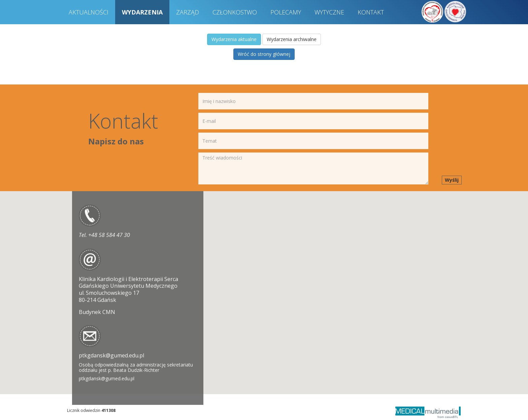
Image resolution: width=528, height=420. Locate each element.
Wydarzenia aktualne (234, 39)
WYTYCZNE (329, 12)
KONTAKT (371, 12)
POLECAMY (286, 12)
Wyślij (452, 180)
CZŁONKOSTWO (235, 12)
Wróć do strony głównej (264, 54)
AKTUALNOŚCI (89, 12)
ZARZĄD (188, 12)
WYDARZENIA (142, 12)
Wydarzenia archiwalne (292, 39)
